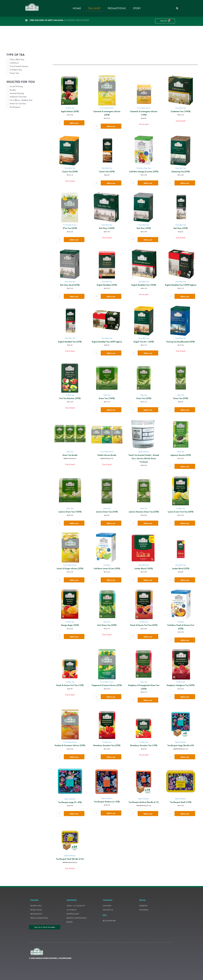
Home (77, 8)
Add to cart (74, 123)
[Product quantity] (59, 123)
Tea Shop (94, 8)
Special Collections (144, 452)
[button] (177, 8)
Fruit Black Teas (70, 108)
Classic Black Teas (181, 108)
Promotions (117, 8)
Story (137, 8)
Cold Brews (140, 168)
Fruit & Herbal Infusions (107, 108)
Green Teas (148, 168)
